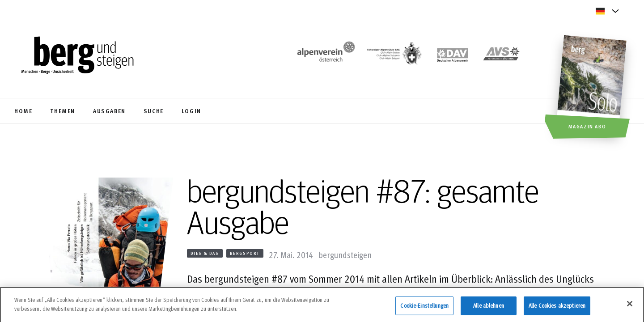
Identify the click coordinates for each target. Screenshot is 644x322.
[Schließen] (630, 308)
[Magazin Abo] (593, 88)
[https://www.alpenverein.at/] (324, 56)
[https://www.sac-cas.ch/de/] (394, 56)
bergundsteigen (345, 254)
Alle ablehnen (489, 309)
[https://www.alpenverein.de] (453, 56)
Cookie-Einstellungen (424, 309)
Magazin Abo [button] (587, 126)
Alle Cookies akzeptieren (557, 309)
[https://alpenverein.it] (501, 56)
